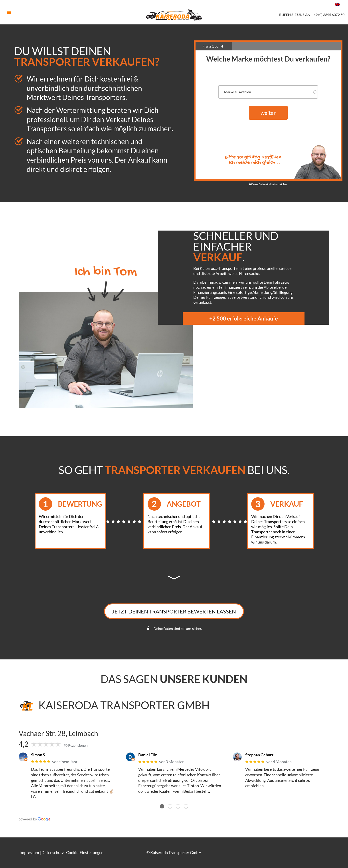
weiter (268, 112)
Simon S (38, 755)
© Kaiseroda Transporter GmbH (174, 853)
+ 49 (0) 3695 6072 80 (312, 15)
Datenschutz (53, 853)
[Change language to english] (337, 4)
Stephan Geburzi (260, 755)
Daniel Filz (147, 755)
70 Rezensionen (76, 745)
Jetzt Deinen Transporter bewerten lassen (174, 611)
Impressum (29, 853)
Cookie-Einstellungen (85, 853)
